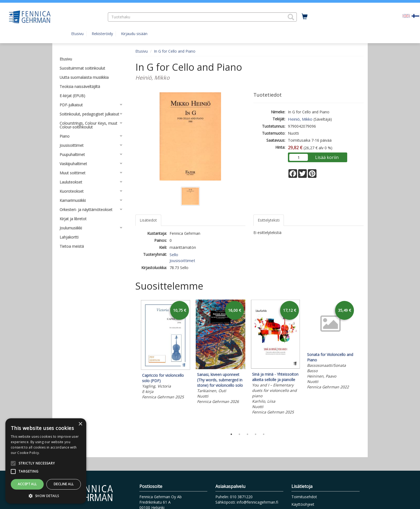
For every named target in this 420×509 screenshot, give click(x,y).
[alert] (46, 461)
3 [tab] (247, 434)
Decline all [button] (64, 484)
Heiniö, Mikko (300, 119)
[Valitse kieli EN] (406, 16)
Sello (174, 254)
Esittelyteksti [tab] (269, 220)
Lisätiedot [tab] (148, 220)
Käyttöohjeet (303, 504)
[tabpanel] (166, 350)
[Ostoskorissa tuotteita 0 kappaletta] (305, 17)
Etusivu (77, 34)
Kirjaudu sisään (134, 34)
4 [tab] (256, 434)
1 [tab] (231, 434)
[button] (291, 17)
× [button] (80, 424)
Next (361, 364)
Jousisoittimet (182, 260)
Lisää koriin (327, 157)
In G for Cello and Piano (175, 51)
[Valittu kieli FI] (415, 16)
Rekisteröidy (102, 34)
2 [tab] (239, 434)
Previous (134, 364)
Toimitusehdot (304, 497)
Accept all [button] (27, 484)
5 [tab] (264, 434)
